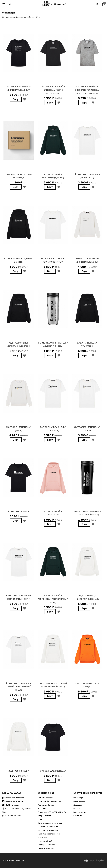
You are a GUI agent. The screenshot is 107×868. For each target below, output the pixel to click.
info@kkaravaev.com (13, 805)
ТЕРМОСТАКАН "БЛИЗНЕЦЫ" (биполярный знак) (87, 513)
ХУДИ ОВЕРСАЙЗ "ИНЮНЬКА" (53, 513)
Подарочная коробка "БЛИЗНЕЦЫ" (19, 176)
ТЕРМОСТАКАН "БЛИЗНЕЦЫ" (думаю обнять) (53, 344)
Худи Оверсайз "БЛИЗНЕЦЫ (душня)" (53, 176)
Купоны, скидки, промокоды (50, 823)
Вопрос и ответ (81, 812)
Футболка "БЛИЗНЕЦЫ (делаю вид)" (87, 176)
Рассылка (42, 808)
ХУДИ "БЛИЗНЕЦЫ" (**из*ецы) (87, 344)
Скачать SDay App (46, 848)
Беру (16, 99)
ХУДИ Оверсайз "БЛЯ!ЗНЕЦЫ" (87, 685)
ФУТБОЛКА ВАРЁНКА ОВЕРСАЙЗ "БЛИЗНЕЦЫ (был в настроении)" (87, 90)
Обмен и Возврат (46, 798)
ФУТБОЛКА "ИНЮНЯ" (19, 511)
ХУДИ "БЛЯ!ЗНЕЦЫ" (19, 771)
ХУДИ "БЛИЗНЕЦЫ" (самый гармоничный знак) (53, 685)
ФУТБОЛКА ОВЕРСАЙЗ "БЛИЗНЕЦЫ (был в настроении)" (53, 90)
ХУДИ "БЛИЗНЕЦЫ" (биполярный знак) (87, 597)
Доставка (78, 805)
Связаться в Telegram (13, 798)
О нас (40, 819)
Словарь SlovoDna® (47, 845)
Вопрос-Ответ (44, 816)
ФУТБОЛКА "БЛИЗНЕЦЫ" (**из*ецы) (53, 429)
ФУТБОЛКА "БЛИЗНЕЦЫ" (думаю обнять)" (53, 260)
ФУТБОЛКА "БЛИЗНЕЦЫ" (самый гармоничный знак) (19, 687)
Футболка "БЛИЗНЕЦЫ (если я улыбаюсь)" (19, 88)
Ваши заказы (79, 801)
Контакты (78, 816)
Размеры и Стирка (46, 805)
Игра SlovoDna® (45, 841)
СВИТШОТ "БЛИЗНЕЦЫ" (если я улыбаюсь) (87, 260)
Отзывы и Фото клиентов (49, 801)
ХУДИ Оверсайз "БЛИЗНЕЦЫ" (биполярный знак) (53, 599)
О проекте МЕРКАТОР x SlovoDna (53, 812)
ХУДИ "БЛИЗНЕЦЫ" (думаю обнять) (19, 260)
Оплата (77, 808)
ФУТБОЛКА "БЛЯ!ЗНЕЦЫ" (53, 771)
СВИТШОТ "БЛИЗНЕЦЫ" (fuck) (19, 429)
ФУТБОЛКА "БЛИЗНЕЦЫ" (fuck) (87, 429)
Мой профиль (79, 798)
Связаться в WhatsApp (14, 801)
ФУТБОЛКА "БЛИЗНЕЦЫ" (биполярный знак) (19, 597)
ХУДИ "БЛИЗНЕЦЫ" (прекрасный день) (19, 344)
